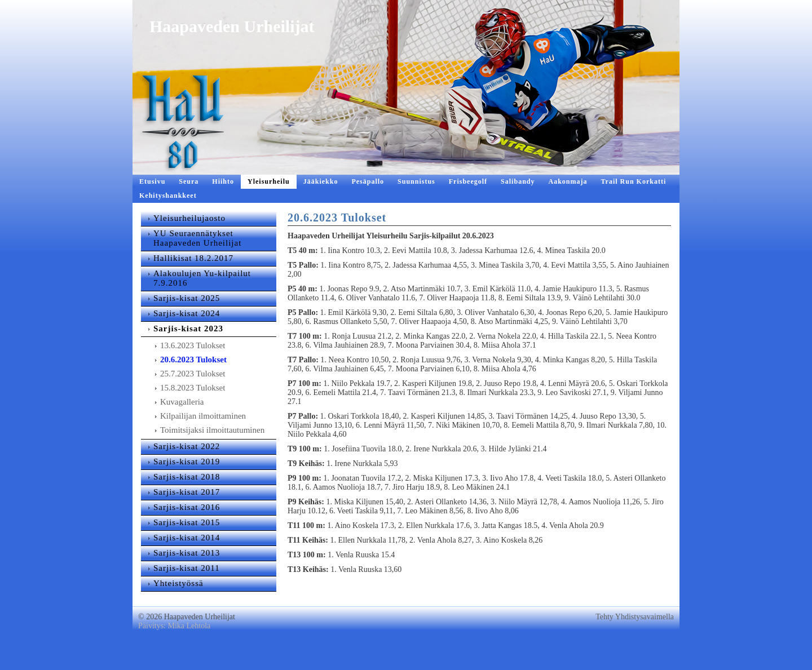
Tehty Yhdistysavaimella (635, 639)
